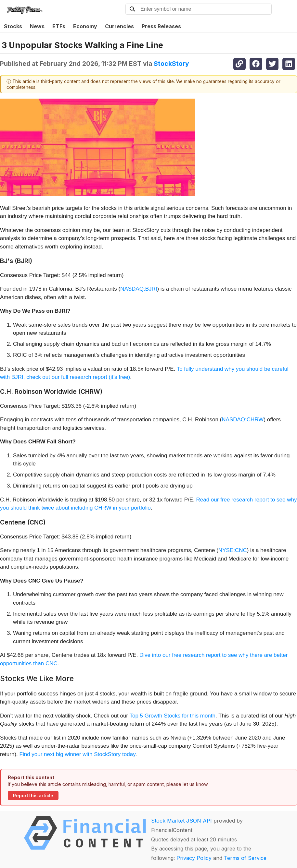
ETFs (59, 26)
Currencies (119, 26)
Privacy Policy (194, 858)
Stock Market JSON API (181, 821)
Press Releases (161, 26)
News (37, 26)
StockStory (171, 64)
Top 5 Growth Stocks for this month (172, 716)
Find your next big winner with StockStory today (77, 754)
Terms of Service (245, 858)
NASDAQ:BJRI (139, 289)
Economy (85, 26)
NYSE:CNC (233, 550)
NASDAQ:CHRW (243, 420)
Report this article (33, 796)
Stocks (13, 26)
